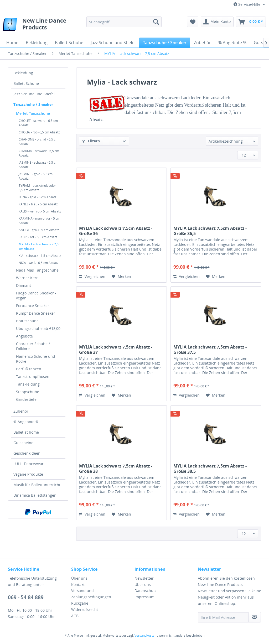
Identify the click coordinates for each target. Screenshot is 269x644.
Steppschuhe (28, 392)
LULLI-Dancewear (29, 464)
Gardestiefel (27, 399)
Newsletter (144, 578)
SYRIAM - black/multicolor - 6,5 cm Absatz (38, 188)
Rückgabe (80, 603)
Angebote (24, 336)
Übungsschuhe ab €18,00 (38, 328)
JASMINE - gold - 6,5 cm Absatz (36, 176)
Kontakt (78, 585)
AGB (75, 616)
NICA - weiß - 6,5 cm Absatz (39, 263)
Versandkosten (145, 635)
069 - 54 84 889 (26, 597)
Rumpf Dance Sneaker (36, 313)
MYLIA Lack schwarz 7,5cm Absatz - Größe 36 (116, 231)
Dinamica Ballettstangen (35, 495)
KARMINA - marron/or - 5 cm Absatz (39, 221)
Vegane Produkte (28, 474)
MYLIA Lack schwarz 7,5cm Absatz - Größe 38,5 (210, 469)
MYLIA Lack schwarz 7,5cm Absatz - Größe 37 (116, 350)
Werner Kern (27, 278)
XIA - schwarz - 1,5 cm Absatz (40, 256)
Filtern (91, 141)
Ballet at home (26, 432)
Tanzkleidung (28, 384)
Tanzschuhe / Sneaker (33, 104)
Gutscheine (23, 443)
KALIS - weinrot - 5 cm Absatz (40, 211)
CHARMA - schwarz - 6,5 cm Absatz (39, 153)
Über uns (79, 578)
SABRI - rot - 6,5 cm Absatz (38, 237)
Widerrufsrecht (85, 609)
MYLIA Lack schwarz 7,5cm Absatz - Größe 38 (116, 469)
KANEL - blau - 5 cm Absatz (38, 204)
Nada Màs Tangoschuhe (37, 270)
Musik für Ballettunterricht (37, 485)
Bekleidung (23, 73)
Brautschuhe (27, 321)
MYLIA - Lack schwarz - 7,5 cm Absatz (39, 246)
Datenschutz (146, 591)
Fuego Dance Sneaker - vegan (36, 295)
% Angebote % (26, 422)
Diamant (24, 285)
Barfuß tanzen (29, 369)
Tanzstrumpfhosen (33, 376)
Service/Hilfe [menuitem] (247, 4)
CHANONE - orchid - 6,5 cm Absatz (38, 142)
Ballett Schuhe (26, 83)
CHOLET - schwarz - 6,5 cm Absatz (38, 123)
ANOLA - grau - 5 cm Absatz (39, 230)
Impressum (144, 597)
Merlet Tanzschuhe (33, 113)
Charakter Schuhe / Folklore (33, 346)
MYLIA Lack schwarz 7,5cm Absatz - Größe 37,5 (210, 350)
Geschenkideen (27, 453)
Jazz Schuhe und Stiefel (34, 94)
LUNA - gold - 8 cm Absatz (38, 197)
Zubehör (21, 411)
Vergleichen (92, 276)
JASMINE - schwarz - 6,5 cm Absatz (38, 165)
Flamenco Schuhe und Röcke (36, 359)
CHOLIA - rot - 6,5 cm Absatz (39, 132)
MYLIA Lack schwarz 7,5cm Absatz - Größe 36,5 (210, 231)
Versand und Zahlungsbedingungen (91, 594)
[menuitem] (124, 22)
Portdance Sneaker (33, 306)
